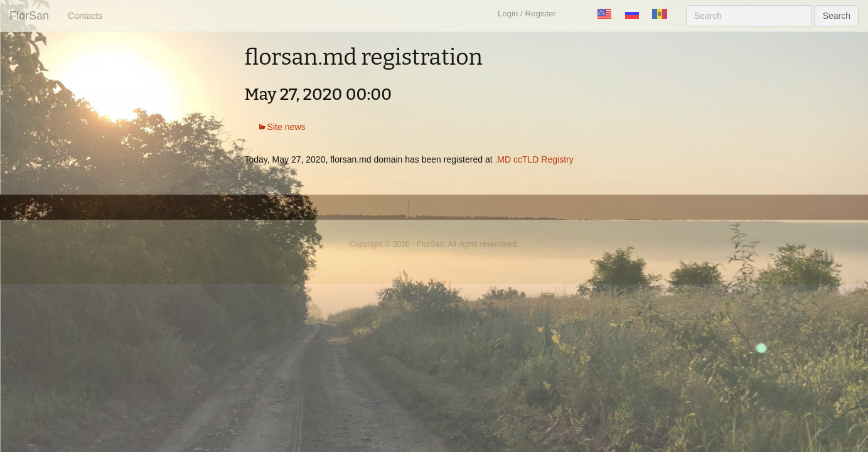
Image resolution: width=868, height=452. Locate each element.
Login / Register (527, 13)
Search (837, 16)
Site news (287, 127)
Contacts (85, 16)
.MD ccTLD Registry (534, 159)
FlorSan (29, 16)
